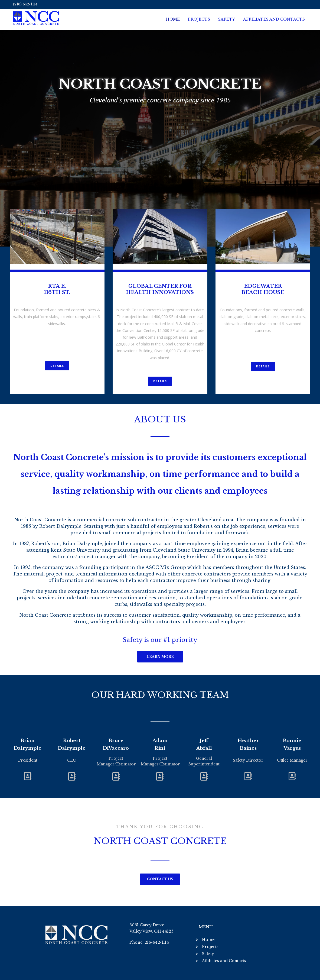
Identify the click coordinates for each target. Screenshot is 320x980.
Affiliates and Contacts (274, 19)
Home (173, 19)
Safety (227, 19)
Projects (199, 19)
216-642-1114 (157, 942)
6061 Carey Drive (147, 925)
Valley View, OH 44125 (151, 931)
